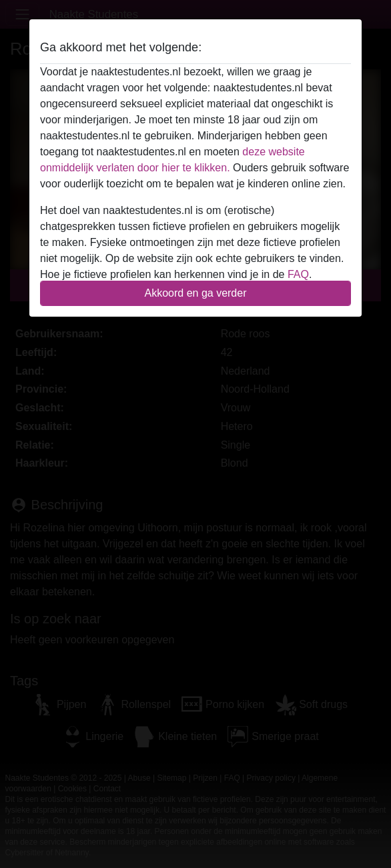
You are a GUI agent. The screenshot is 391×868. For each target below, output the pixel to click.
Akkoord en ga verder (196, 293)
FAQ (298, 274)
